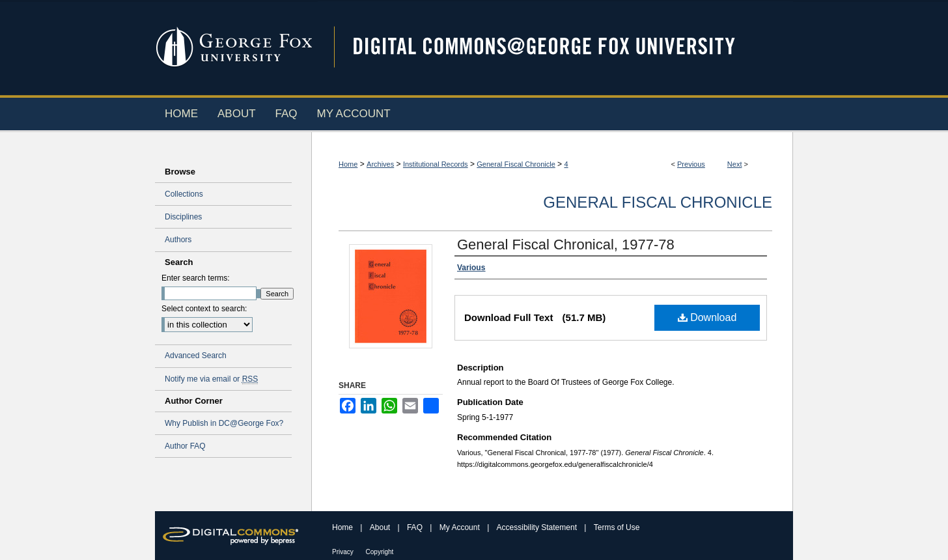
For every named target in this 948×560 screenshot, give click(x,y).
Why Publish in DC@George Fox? (224, 423)
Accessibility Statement (538, 527)
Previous (691, 164)
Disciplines (183, 217)
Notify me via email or (211, 379)
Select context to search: (204, 309)
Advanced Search (196, 356)
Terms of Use (617, 527)
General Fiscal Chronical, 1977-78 (566, 245)
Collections (184, 194)
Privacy (344, 552)
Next (735, 164)
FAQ (416, 527)
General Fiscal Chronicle (516, 164)
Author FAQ (185, 446)
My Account (461, 527)
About (381, 527)
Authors (178, 240)
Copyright (380, 552)
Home (348, 164)
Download (707, 317)
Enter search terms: (196, 278)
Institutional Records (436, 164)
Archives (380, 164)
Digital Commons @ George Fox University (555, 47)
